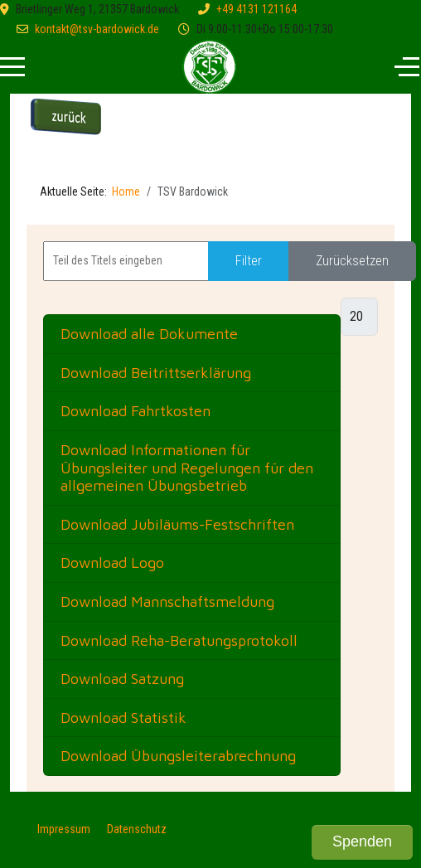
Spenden (362, 841)
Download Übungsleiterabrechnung (178, 756)
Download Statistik (123, 718)
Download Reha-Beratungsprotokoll (179, 640)
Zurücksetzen (352, 261)
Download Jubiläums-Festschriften (177, 524)
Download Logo (112, 563)
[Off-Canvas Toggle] (407, 66)
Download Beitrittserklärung (156, 373)
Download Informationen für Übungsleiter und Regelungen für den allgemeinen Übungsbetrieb (187, 468)
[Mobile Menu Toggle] (12, 66)
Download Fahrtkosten (135, 411)
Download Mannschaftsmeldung (167, 601)
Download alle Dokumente (149, 334)
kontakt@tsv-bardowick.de (97, 29)
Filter (249, 261)
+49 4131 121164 (256, 9)
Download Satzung (122, 679)
